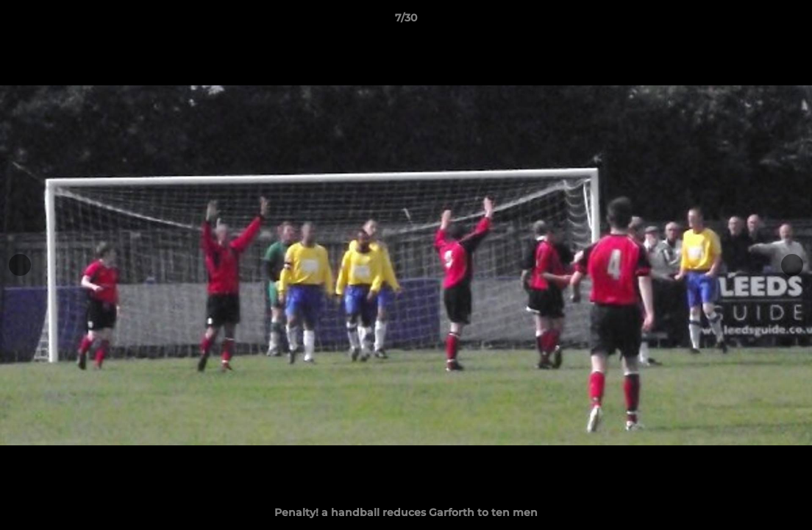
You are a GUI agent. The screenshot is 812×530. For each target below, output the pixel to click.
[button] (786, 21)
